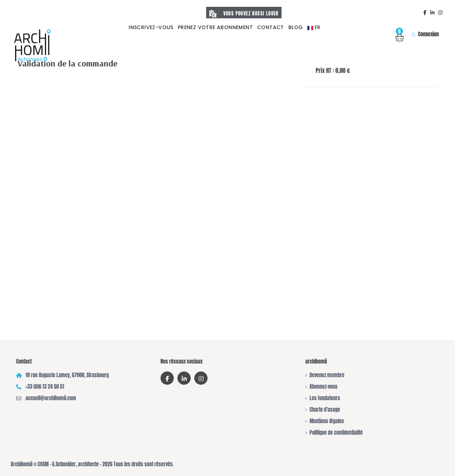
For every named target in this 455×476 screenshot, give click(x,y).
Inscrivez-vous (151, 27)
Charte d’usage (325, 410)
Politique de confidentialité (336, 433)
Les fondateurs (325, 398)
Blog (296, 27)
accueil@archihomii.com (51, 398)
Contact (271, 27)
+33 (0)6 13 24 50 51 (45, 387)
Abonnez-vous (324, 387)
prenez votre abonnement (215, 27)
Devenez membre (327, 375)
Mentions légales (327, 421)
